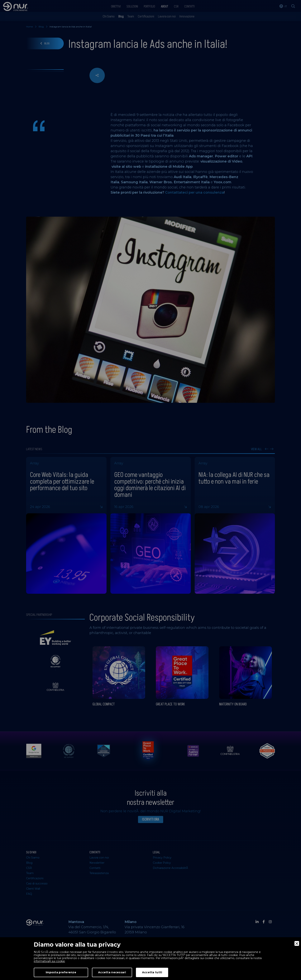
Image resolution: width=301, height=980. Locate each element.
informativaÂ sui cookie (49, 961)
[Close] (297, 943)
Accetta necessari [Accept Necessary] (112, 972)
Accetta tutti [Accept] (152, 972)
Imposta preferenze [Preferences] (61, 972)
